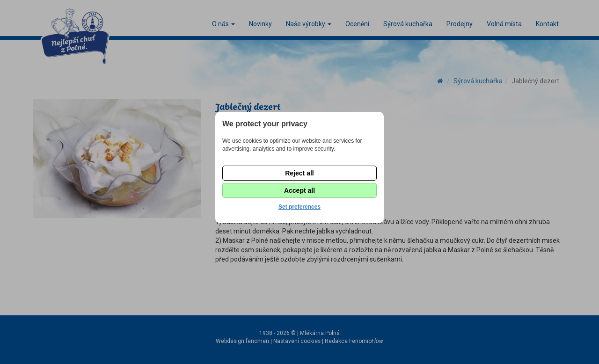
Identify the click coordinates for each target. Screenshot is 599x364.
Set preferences (299, 207)
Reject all (299, 173)
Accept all (299, 190)
